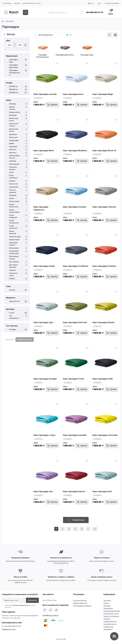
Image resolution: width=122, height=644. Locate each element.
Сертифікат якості (110, 624)
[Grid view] (115, 35)
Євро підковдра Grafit (102, 379)
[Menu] (25, 12)
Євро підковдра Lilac (43, 491)
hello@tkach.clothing (50, 615)
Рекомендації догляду (112, 611)
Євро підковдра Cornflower (75, 266)
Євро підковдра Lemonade (105, 435)
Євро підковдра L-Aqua (44, 435)
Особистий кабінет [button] (112, 3)
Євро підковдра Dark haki (75, 322)
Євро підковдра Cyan (43, 322)
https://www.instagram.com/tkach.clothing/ (51, 610)
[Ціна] (9, 45)
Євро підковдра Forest (73, 379)
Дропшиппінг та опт (32, 3)
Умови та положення (111, 616)
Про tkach (107, 600)
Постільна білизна (80, 600)
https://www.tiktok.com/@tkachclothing (56, 610)
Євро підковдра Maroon (74, 491)
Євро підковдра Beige (103, 94)
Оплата (17, 3)
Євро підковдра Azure (73, 94)
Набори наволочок (80, 603)
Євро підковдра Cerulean (75, 207)
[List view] (109, 35)
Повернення (108, 608)
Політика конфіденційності (21, 605)
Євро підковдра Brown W (104, 151)
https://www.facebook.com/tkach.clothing (45, 610)
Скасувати (10, 340)
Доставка (7, 3)
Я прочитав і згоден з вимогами (20, 606)
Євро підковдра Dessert (103, 322)
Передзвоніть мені (9, 629)
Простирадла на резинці (82, 606)
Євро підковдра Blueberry (75, 151)
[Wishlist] (57, 63)
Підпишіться (32, 600)
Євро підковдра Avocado (45, 94)
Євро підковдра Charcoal (104, 207)
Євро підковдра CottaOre (104, 266)
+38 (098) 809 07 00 (94, 12)
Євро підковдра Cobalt (44, 266)
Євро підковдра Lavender (75, 435)
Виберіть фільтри (25, 340)
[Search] (46, 12)
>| (95, 529)
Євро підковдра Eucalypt (45, 379)
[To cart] (52, 105)
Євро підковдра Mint (102, 491)
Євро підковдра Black (44, 151)
